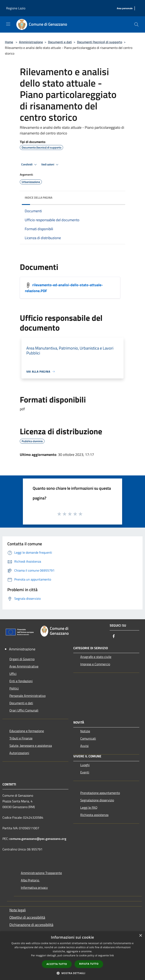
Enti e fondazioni (21, 681)
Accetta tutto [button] (57, 964)
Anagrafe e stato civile (96, 657)
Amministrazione (31, 42)
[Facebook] (114, 636)
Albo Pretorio (30, 880)
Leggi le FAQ (89, 807)
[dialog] (72, 956)
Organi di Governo (22, 659)
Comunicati (88, 738)
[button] (72, 973)
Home (9, 42)
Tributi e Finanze (21, 738)
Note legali (18, 910)
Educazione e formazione (27, 731)
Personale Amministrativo (27, 696)
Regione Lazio (16, 8)
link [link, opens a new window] (112, 955)
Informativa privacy (34, 888)
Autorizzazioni (19, 753)
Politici (14, 688)
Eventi (85, 772)
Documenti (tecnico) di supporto (100, 42)
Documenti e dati (60, 42)
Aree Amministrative (24, 666)
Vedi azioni (50, 165)
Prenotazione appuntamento (100, 793)
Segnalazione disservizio (97, 800)
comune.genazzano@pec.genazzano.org (38, 839)
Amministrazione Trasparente (41, 873)
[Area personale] (125, 8)
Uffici (13, 674)
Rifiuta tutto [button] (89, 964)
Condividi (30, 165)
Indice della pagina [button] (38, 197)
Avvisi (84, 746)
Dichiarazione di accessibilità (31, 925)
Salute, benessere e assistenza (31, 746)
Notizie (85, 731)
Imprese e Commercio (95, 664)
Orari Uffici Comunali (24, 710)
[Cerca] (136, 24)
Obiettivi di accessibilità (27, 917)
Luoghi (85, 765)
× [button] (140, 936)
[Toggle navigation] (8, 24)
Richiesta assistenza (94, 815)
